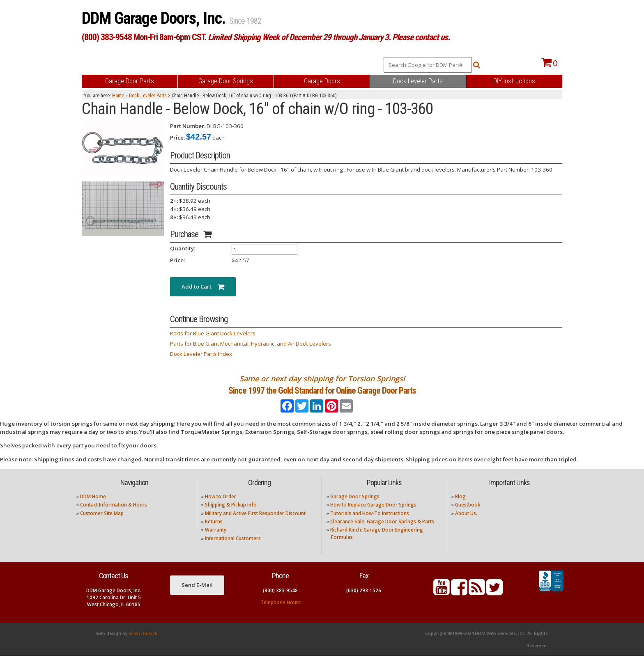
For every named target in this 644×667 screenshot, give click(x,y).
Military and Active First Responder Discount (255, 524)
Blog (460, 508)
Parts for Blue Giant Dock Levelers (213, 333)
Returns (214, 533)
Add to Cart (203, 287)
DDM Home (93, 508)
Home (118, 96)
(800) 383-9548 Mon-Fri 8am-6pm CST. (266, 37)
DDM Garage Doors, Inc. (155, 18)
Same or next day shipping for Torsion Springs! (322, 378)
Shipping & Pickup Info (231, 516)
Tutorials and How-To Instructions (370, 524)
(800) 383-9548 (280, 601)
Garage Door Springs (355, 508)
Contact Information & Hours (114, 516)
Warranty (216, 541)
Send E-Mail (197, 596)
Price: (177, 138)
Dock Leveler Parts (148, 96)
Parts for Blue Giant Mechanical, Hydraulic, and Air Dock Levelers (251, 344)
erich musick (143, 644)
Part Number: (188, 126)
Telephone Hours (281, 613)
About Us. (466, 524)
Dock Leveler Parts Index (201, 354)
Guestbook (468, 516)
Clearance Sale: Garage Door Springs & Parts (382, 533)
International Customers (233, 549)
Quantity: (183, 248)
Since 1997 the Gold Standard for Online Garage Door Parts (322, 396)
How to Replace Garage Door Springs (373, 516)
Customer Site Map (102, 524)
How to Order (221, 508)
